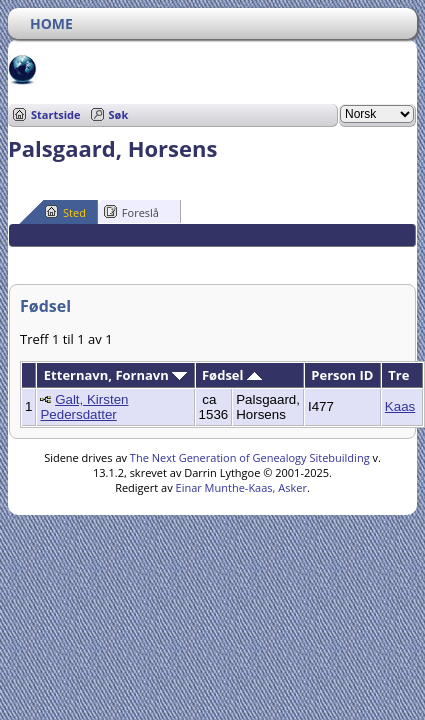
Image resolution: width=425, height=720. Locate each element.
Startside (56, 114)
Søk (119, 114)
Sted (65, 212)
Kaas (400, 406)
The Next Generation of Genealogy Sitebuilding (250, 457)
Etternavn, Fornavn (115, 375)
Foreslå (131, 212)
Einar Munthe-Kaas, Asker (241, 487)
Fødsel (232, 375)
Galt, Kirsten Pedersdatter (84, 407)
